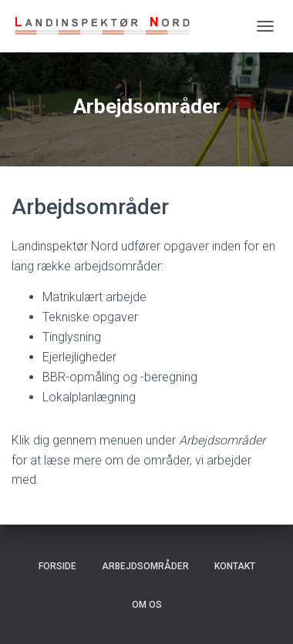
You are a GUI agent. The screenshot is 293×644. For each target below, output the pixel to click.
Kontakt (235, 566)
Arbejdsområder (145, 566)
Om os (147, 605)
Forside (57, 566)
